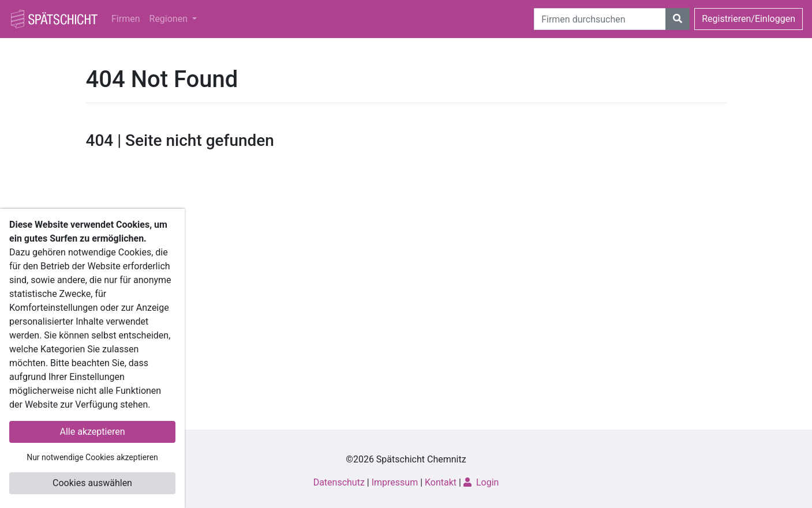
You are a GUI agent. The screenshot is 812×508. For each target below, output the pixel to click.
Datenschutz (339, 482)
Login (481, 482)
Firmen (126, 19)
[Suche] (600, 19)
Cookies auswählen (92, 483)
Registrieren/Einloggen (749, 19)
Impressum (395, 482)
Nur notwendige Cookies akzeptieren (92, 457)
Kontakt (441, 482)
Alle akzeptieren (93, 432)
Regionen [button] (170, 19)
